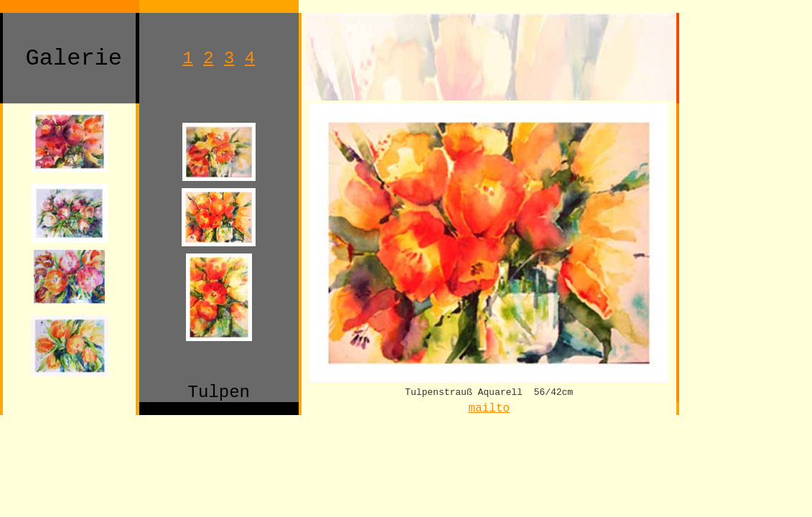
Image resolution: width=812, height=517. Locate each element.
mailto (489, 409)
